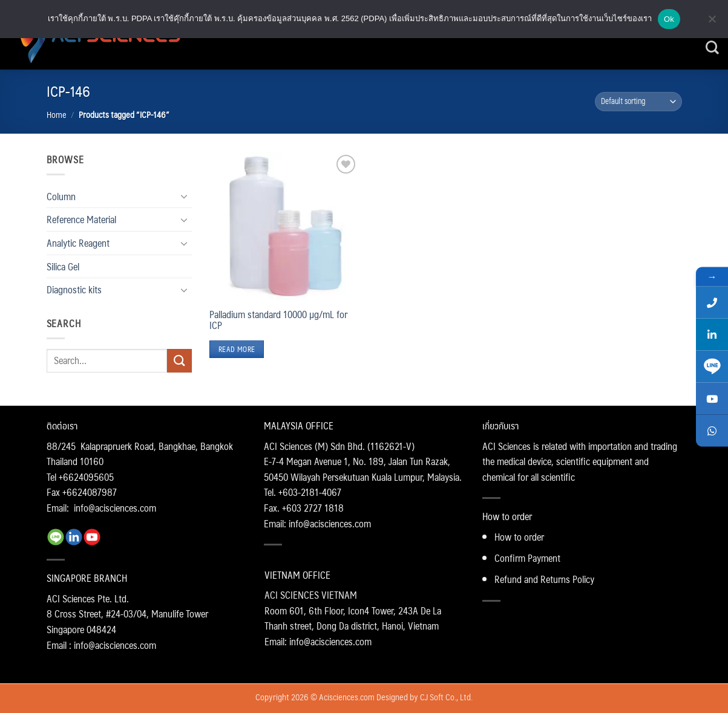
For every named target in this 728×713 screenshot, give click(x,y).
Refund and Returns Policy (544, 579)
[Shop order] (638, 102)
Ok (669, 19)
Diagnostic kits (74, 289)
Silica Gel (63, 266)
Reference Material (81, 219)
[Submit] (179, 361)
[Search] (712, 48)
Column (61, 196)
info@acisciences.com (115, 508)
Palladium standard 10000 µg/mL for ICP (278, 320)
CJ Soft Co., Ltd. (446, 697)
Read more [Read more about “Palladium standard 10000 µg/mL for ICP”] (237, 349)
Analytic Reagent (78, 243)
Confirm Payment (527, 558)
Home (57, 114)
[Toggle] (185, 196)
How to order (519, 537)
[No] (712, 22)
